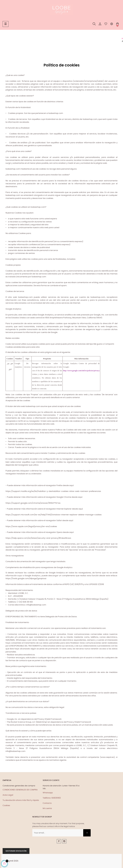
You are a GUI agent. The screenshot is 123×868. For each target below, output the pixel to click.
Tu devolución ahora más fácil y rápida (21, 800)
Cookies (6, 806)
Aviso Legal (8, 795)
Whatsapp (48, 793)
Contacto (47, 803)
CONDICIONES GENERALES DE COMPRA (20, 790)
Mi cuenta (47, 808)
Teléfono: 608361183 (52, 798)
